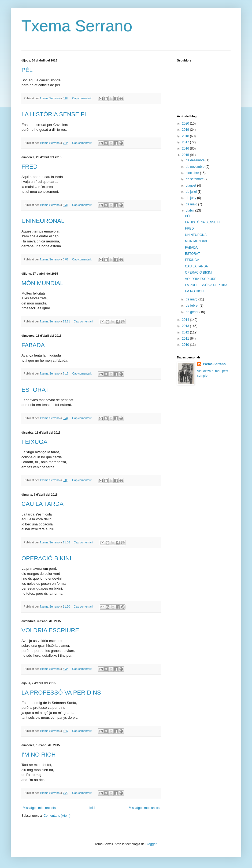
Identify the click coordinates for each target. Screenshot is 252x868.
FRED (29, 167)
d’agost (191, 186)
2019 (186, 130)
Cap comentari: (82, 98)
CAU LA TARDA (42, 504)
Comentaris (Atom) (57, 816)
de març (192, 299)
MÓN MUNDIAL (42, 283)
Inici (92, 808)
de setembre (195, 179)
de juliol (192, 192)
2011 (186, 339)
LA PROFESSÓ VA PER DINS (61, 693)
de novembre (196, 167)
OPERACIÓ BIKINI (46, 558)
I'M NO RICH (39, 755)
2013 (186, 326)
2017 (186, 142)
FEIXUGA (34, 442)
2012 (186, 332)
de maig (192, 204)
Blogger (151, 844)
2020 (186, 124)
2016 (186, 148)
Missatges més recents (39, 808)
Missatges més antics (144, 808)
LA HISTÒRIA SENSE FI (54, 114)
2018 (186, 136)
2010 (186, 345)
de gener (193, 312)
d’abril (190, 210)
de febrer (193, 306)
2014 (186, 320)
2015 (186, 155)
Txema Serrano (77, 26)
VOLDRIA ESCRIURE (50, 630)
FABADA (33, 345)
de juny (191, 198)
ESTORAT (35, 390)
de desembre (196, 160)
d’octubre (193, 173)
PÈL (27, 70)
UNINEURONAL (43, 221)
